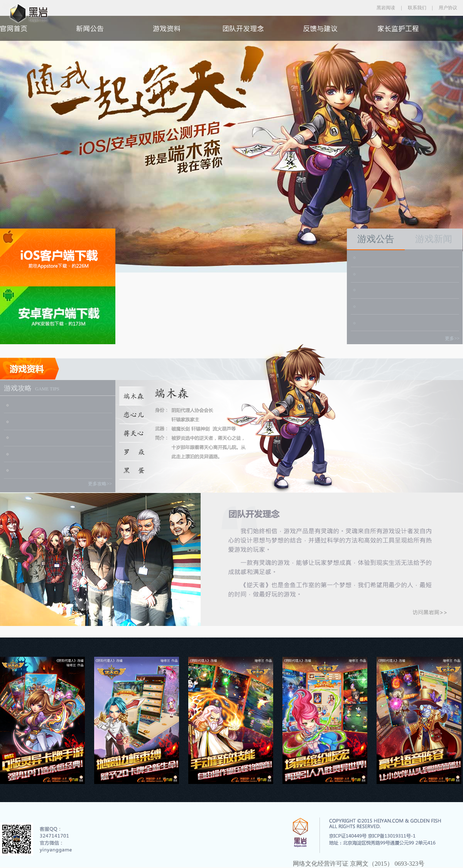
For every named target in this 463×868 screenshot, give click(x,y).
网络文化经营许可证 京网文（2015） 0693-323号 (359, 864)
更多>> (452, 338)
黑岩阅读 (386, 8)
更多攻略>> (100, 484)
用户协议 (448, 8)
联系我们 (417, 8)
